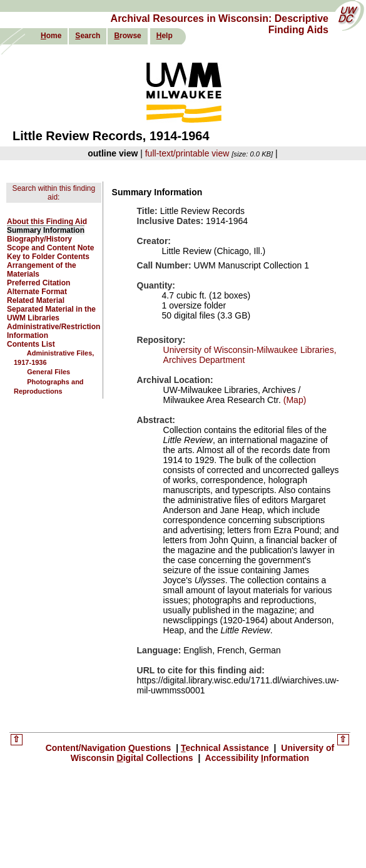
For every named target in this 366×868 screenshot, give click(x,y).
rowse (127, 36)
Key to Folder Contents (48, 257)
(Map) (293, 400)
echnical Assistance (226, 748)
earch (88, 36)
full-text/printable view (187, 153)
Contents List (31, 344)
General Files (48, 372)
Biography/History (39, 239)
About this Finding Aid (47, 222)
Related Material (36, 300)
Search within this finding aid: (53, 193)
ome (51, 36)
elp (165, 36)
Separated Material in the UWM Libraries (51, 314)
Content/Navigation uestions (110, 748)
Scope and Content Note (50, 248)
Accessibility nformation (256, 758)
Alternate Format (37, 292)
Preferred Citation (38, 283)
